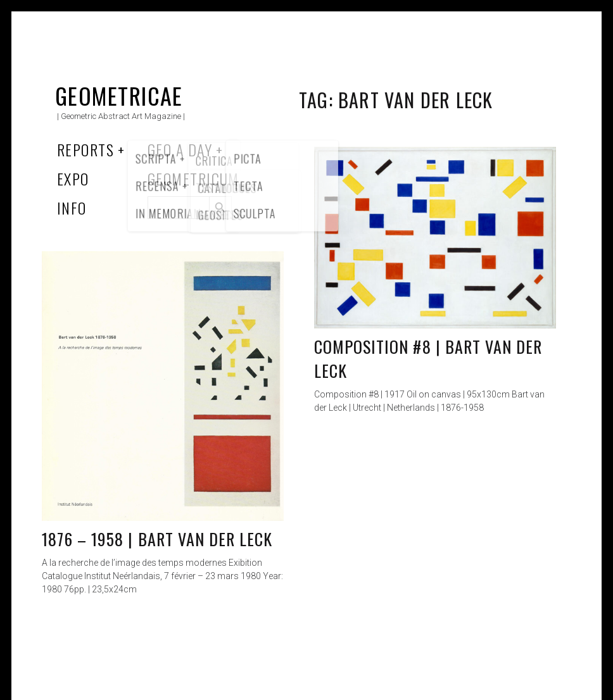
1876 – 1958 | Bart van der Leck (157, 539)
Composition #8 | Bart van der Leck (428, 359)
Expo (73, 178)
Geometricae (119, 95)
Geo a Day (180, 149)
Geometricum (193, 178)
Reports (85, 149)
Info (72, 208)
